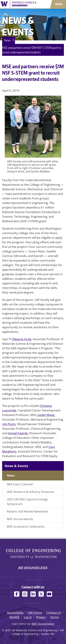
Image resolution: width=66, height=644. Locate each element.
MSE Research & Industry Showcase (30, 492)
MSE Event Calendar (20, 484)
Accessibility (15, 612)
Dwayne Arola (22, 339)
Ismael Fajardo (18, 433)
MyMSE (15, 617)
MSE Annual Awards (20, 519)
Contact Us (54, 612)
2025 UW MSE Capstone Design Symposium (28, 502)
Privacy (41, 617)
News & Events (16, 466)
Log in (28, 617)
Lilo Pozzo (9, 424)
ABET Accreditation (43, 624)
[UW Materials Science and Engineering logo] (19, 4)
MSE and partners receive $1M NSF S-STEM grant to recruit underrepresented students (32, 50)
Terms (54, 617)
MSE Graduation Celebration (26, 527)
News (7, 40)
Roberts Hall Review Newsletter (28, 511)
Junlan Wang (46, 415)
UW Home (35, 612)
